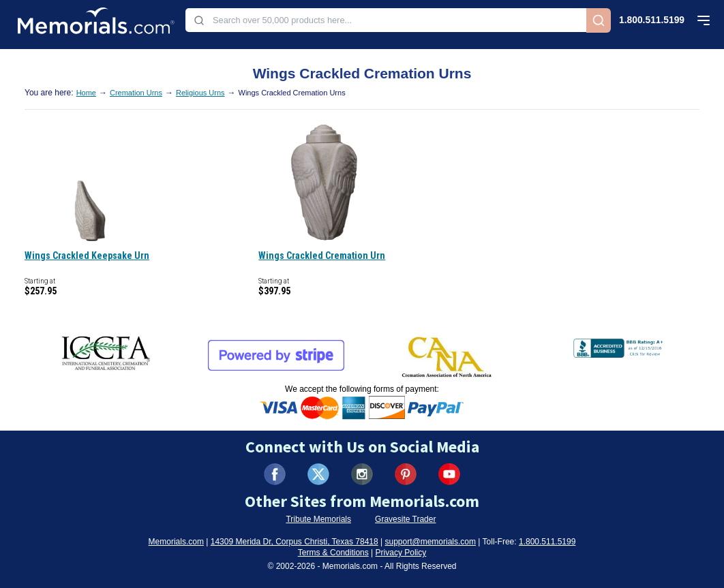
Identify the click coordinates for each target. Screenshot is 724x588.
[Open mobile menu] (704, 20)
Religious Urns (200, 93)
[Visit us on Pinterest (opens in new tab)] (406, 474)
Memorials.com (176, 542)
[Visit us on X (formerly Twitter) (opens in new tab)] (318, 474)
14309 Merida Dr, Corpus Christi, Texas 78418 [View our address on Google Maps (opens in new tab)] (295, 542)
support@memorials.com (430, 542)
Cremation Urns (136, 93)
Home (86, 93)
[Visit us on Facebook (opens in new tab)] (275, 474)
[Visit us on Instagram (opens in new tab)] (362, 474)
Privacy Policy (401, 553)
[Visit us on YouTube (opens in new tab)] (449, 474)
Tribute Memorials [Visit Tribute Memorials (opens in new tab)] (318, 519)
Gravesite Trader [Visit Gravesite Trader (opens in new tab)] (405, 519)
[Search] (599, 20)
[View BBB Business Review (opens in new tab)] (620, 345)
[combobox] (386, 20)
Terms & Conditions (333, 553)
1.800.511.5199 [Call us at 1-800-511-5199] (652, 20)
